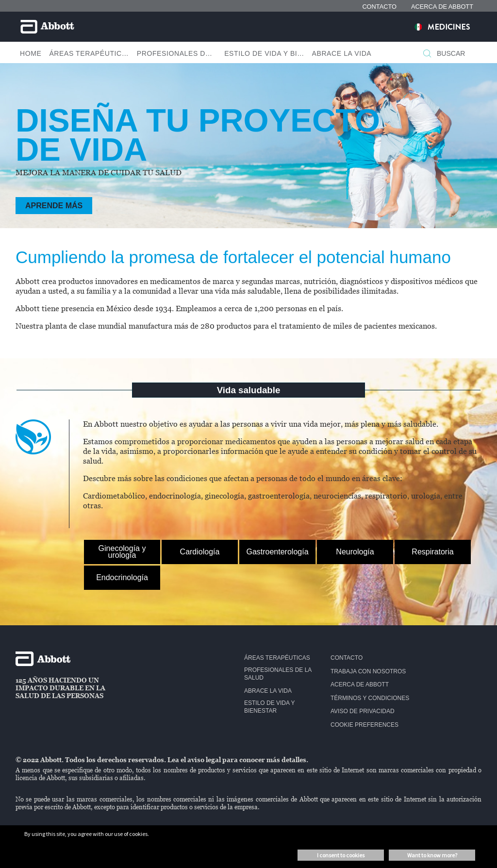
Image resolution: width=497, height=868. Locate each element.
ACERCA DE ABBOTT (442, 7)
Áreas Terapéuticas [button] (89, 53)
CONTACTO (379, 7)
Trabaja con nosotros (368, 671)
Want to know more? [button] (432, 855)
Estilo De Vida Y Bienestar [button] (264, 53)
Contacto (347, 658)
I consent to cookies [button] (341, 855)
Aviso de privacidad (363, 711)
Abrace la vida (268, 691)
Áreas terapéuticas (277, 658)
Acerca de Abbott (360, 684)
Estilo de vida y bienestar (269, 707)
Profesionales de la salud (278, 674)
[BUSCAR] (427, 55)
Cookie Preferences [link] (364, 725)
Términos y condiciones (370, 698)
